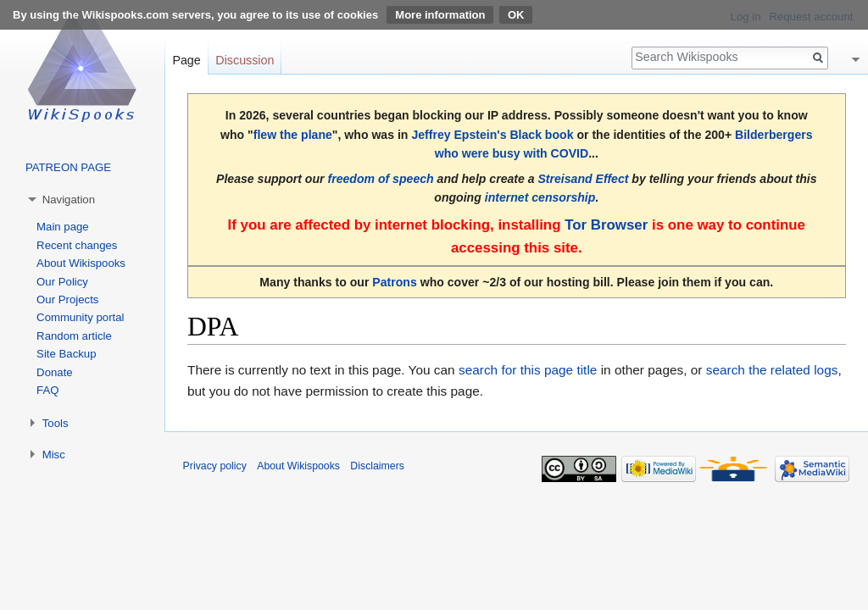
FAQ (47, 390)
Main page (63, 227)
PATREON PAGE (68, 167)
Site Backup (66, 354)
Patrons (394, 282)
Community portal (80, 317)
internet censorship (540, 197)
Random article (74, 336)
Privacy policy (215, 466)
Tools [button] (56, 423)
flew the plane (293, 135)
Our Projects (67, 299)
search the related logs (772, 370)
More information (440, 15)
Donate (55, 372)
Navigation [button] (69, 200)
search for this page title (528, 370)
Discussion (245, 60)
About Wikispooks (81, 263)
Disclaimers (377, 466)
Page (186, 60)
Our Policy (62, 282)
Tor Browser (606, 225)
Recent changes (77, 245)
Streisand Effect (583, 179)
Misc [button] (54, 455)
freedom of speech (380, 179)
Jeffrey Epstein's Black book (492, 135)
